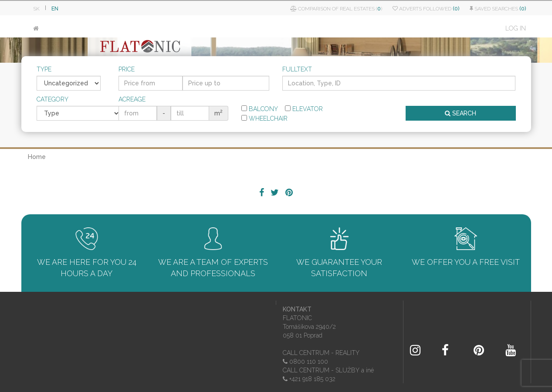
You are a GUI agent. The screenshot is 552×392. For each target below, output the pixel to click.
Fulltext (297, 69)
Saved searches (498, 9)
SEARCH (461, 113)
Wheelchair (264, 118)
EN (55, 9)
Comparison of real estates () (336, 9)
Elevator (304, 109)
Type (44, 69)
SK (36, 9)
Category (52, 99)
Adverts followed (426, 9)
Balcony (260, 109)
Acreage (132, 99)
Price (127, 69)
